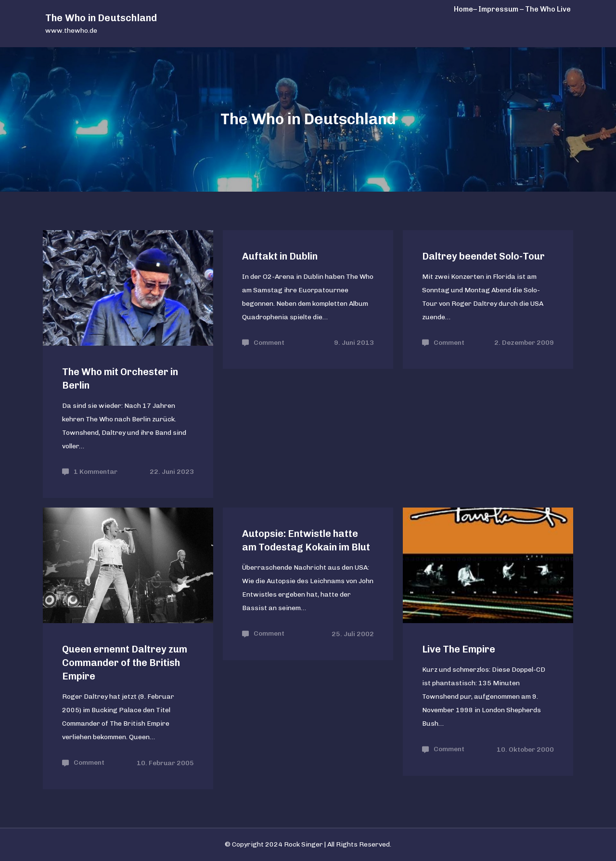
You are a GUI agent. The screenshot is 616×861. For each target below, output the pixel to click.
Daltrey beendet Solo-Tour (483, 256)
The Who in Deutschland (101, 18)
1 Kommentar (96, 472)
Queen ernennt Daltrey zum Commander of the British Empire (125, 663)
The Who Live (548, 9)
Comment (269, 343)
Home (463, 9)
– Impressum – (498, 9)
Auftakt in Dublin (280, 256)
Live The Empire (459, 649)
